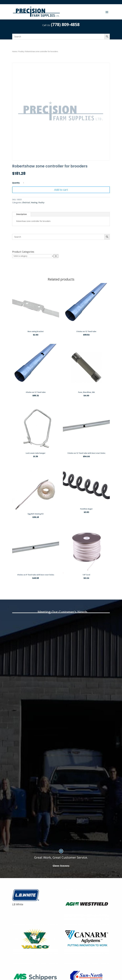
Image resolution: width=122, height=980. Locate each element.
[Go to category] (56, 256)
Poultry (21, 51)
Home (15, 51)
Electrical (26, 202)
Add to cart (61, 190)
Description (22, 214)
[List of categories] (33, 256)
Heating (34, 202)
